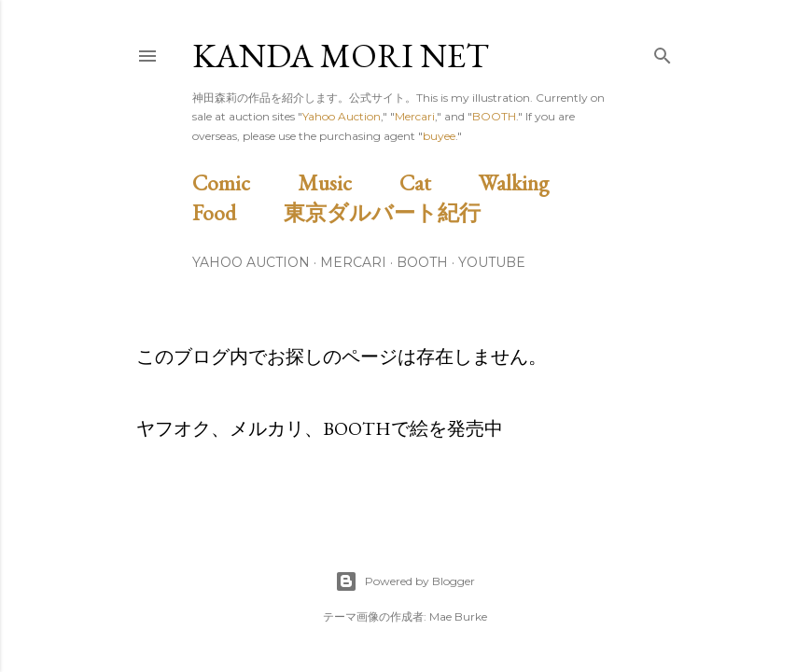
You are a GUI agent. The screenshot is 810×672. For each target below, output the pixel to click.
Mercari (415, 116)
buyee (439, 136)
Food (236, 212)
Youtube (492, 262)
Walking (535, 182)
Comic (243, 182)
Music (346, 182)
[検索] (663, 52)
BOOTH (494, 116)
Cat (437, 182)
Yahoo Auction (342, 116)
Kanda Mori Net (341, 56)
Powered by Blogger (405, 581)
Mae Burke (458, 616)
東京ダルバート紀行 (393, 212)
